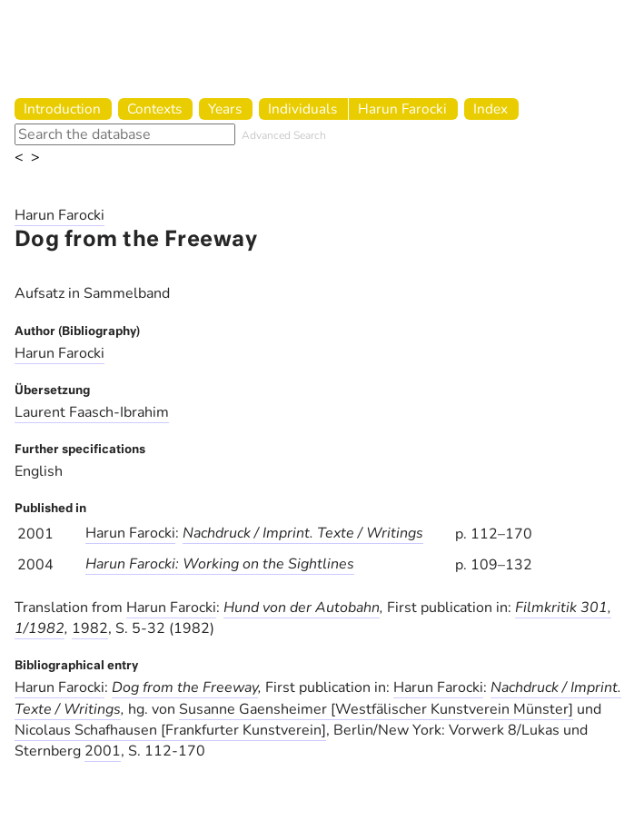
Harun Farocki (402, 109)
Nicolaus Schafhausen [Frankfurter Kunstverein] (170, 730)
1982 (90, 628)
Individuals (302, 109)
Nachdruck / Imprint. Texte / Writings (303, 533)
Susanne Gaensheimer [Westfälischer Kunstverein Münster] (376, 709)
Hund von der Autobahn (302, 608)
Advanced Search (284, 135)
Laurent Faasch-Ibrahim (92, 412)
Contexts (154, 109)
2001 (103, 751)
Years (225, 109)
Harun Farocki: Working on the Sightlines (220, 564)
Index (490, 109)
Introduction (62, 109)
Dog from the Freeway (185, 687)
